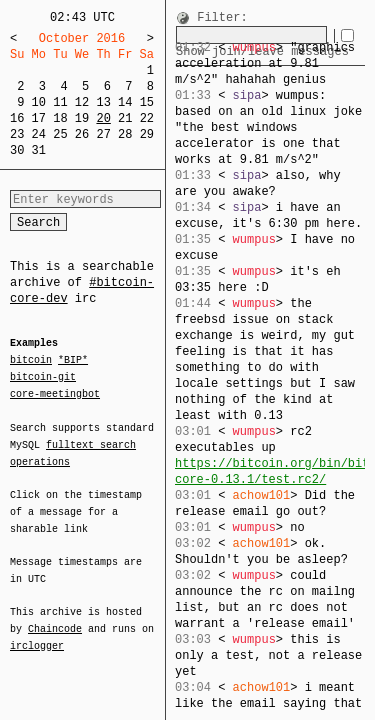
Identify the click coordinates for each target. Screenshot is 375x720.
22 (147, 118)
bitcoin (31, 361)
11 (60, 102)
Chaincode (55, 617)
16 (17, 118)
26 (82, 134)
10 (39, 102)
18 (60, 118)
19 (82, 118)
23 (17, 134)
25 (60, 134)
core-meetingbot (55, 393)
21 (125, 118)
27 (103, 134)
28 (125, 134)
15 (147, 102)
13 (103, 102)
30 (17, 150)
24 (39, 134)
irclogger (37, 633)
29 (147, 134)
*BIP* (73, 361)
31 (39, 150)
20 (103, 118)
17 (39, 118)
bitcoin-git (43, 377)
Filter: (222, 18)
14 (125, 102)
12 (82, 102)
